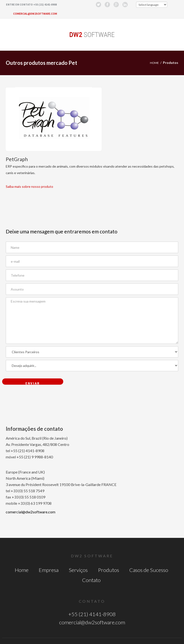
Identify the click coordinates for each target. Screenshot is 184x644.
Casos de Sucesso (149, 570)
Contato (91, 580)
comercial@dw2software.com (35, 14)
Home (154, 63)
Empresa (49, 570)
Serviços (78, 570)
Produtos (109, 570)
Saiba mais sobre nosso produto (29, 186)
